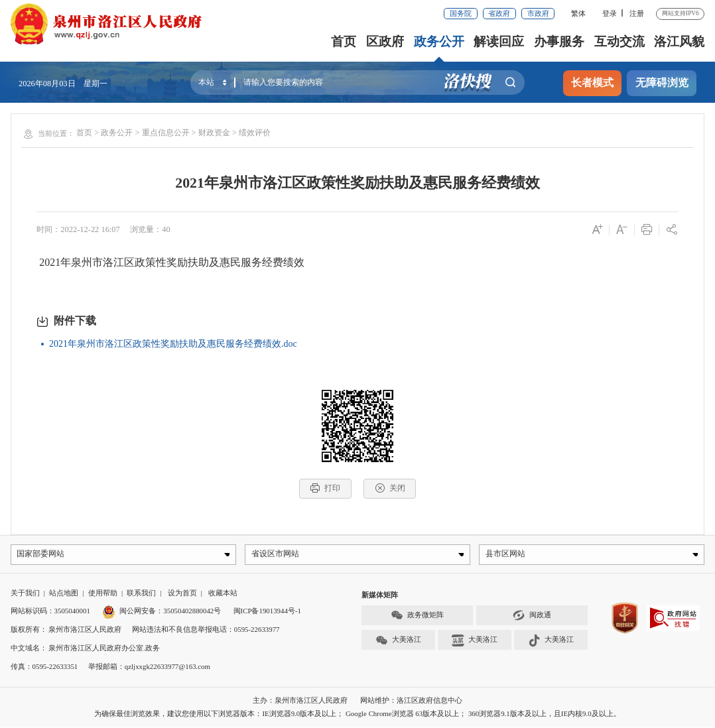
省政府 (499, 13)
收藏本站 (223, 594)
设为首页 (182, 594)
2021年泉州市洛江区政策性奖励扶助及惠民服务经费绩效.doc (173, 344)
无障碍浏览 (662, 83)
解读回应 (499, 41)
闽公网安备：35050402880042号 (162, 613)
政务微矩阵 (417, 617)
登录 (610, 13)
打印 (325, 488)
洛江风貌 (679, 41)
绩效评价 (255, 133)
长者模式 (592, 83)
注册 (637, 13)
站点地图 (64, 594)
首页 (345, 41)
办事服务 (560, 41)
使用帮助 (103, 594)
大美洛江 (398, 642)
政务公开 (440, 41)
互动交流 (619, 41)
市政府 (538, 13)
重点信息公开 (166, 133)
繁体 (578, 13)
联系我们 (141, 594)
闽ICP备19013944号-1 (267, 613)
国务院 (461, 13)
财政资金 (214, 133)
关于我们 (25, 594)
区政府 (386, 41)
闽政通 (532, 617)
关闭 (390, 488)
